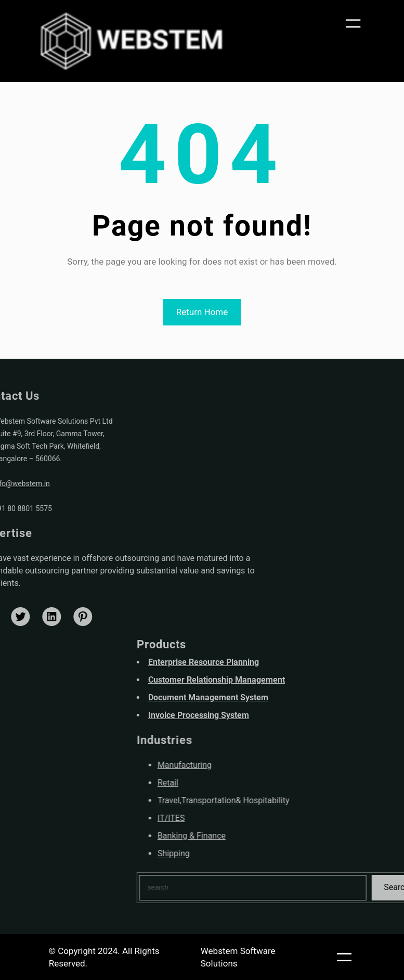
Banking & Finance (283, 836)
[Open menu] (355, 24)
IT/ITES (263, 818)
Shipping (265, 853)
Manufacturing (276, 765)
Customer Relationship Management (308, 680)
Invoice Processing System (290, 715)
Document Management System (300, 697)
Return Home (202, 312)
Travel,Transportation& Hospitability (315, 800)
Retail (259, 783)
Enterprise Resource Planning (295, 662)
